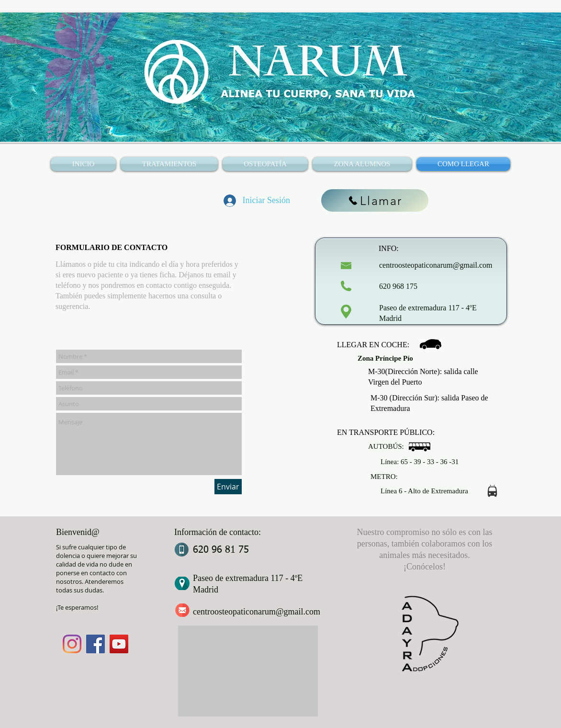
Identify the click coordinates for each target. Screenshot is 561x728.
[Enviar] (228, 487)
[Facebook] (95, 644)
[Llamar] (375, 200)
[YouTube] (119, 644)
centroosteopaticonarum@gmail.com (436, 265)
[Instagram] (72, 644)
